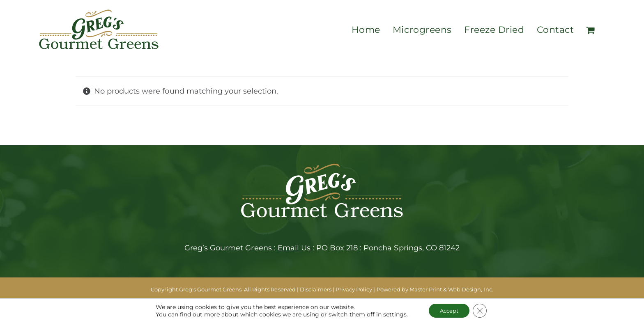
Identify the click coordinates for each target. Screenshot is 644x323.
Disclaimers (316, 289)
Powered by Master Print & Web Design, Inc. (435, 289)
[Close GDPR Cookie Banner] (482, 310)
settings (392, 314)
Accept (449, 310)
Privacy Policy (354, 289)
